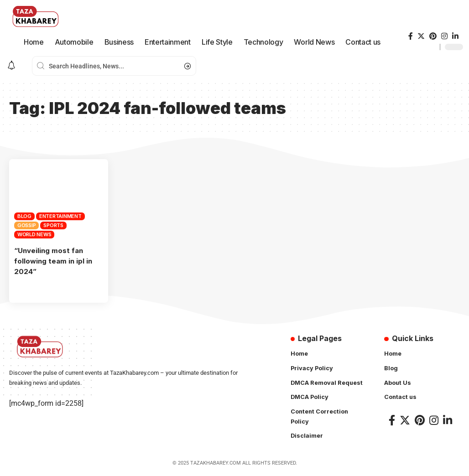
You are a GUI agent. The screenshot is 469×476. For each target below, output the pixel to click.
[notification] (11, 66)
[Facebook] (411, 36)
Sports (53, 225)
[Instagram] (444, 36)
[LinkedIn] (455, 36)
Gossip (27, 225)
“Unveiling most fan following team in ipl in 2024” (54, 261)
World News (34, 234)
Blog (24, 216)
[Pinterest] (433, 36)
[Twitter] (421, 36)
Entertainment (60, 216)
